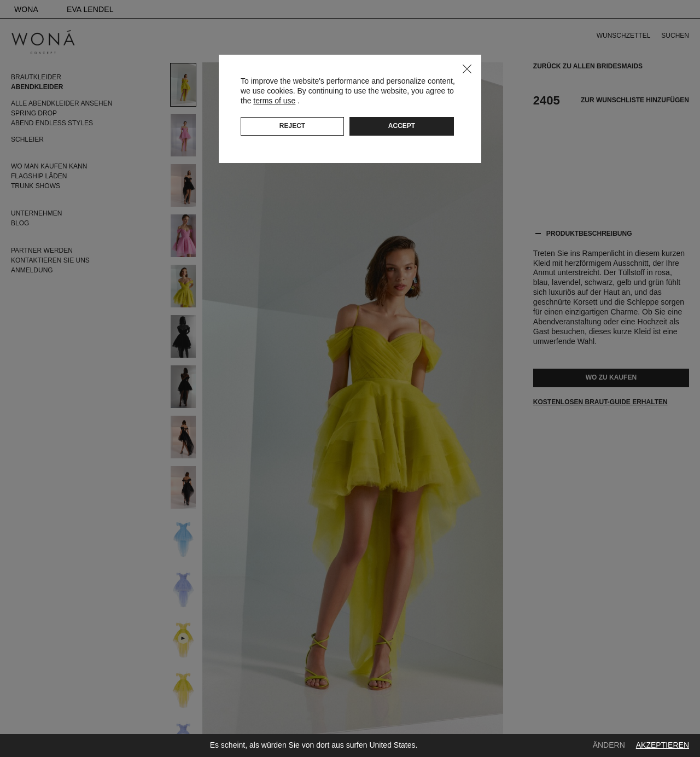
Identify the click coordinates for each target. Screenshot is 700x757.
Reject (292, 126)
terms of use (274, 101)
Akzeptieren (663, 745)
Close (467, 69)
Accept (402, 126)
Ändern (609, 745)
